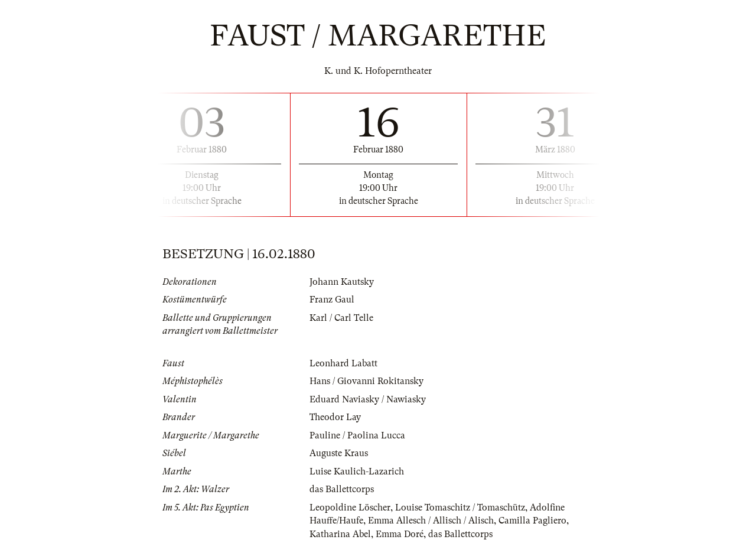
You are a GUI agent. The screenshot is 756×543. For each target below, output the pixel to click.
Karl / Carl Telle (341, 318)
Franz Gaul (332, 300)
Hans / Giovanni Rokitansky (366, 381)
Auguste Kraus (339, 453)
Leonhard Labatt (343, 363)
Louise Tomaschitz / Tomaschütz (460, 508)
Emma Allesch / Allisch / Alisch (431, 521)
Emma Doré (400, 534)
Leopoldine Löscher (350, 508)
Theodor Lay (335, 417)
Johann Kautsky (342, 282)
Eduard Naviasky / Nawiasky (368, 399)
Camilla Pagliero (532, 521)
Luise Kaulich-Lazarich (357, 472)
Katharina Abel (340, 534)
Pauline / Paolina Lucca (357, 435)
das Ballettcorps (342, 489)
